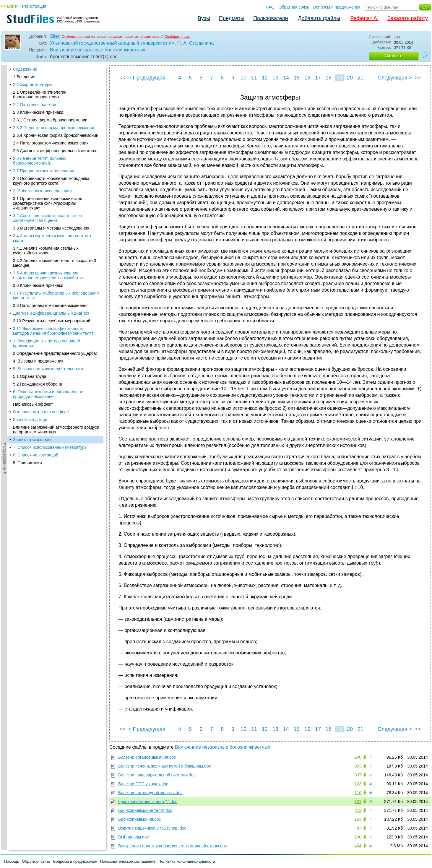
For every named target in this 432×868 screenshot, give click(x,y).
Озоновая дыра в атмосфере (41, 217)
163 (358, 819)
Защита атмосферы (32, 245)
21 (360, 78)
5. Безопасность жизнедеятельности (48, 174)
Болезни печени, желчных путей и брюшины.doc (165, 766)
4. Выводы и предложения (38, 167)
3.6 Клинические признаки (38, 91)
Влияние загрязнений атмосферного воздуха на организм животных (56, 235)
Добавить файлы (319, 18)
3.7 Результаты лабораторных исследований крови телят (56, 101)
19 (339, 78)
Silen (55, 36)
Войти (13, 6)
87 (359, 828)
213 (358, 810)
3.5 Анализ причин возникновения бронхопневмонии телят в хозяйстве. (49, 81)
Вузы (204, 18)
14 (286, 78)
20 (350, 78)
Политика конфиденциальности (187, 861)
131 (358, 802)
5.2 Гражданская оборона (38, 190)
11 (254, 78)
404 (358, 846)
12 (265, 78)
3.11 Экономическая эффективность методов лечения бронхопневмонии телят (53, 136)
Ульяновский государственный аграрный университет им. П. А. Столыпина (132, 43)
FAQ (270, 7)
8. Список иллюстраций (36, 261)
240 (358, 757)
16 (307, 78)
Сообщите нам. (177, 37)
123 (358, 784)
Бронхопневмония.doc (140, 819)
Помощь (12, 861)
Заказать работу (408, 18)
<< (122, 78)
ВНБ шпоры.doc (133, 837)
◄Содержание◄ (5, 169)
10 (243, 78)
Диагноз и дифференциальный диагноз (51, 119)
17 (318, 78)
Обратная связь (294, 7)
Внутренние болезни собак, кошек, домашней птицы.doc (173, 846)
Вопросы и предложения (337, 7)
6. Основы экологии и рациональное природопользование (48, 200)
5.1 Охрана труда (30, 182)
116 (358, 793)
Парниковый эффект (33, 210)
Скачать (394, 56)
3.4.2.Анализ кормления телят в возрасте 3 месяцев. (55, 69)
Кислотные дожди (30, 225)
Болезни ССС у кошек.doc (143, 784)
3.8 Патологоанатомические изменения (51, 111)
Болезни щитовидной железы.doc (150, 793)
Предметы (232, 18)
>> (418, 78)
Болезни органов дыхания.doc (147, 757)
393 (358, 766)
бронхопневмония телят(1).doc (148, 802)
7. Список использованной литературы (50, 253)
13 (275, 78)
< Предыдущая (147, 78)
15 (297, 78)
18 (329, 78)
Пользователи (271, 18)
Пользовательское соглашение (128, 861)
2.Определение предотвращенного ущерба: (55, 159)
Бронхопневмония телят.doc (145, 810)
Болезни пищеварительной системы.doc (157, 775)
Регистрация (34, 6)
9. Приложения (27, 268)
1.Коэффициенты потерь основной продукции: (47, 149)
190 (358, 837)
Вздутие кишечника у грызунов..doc (152, 828)
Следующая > (395, 78)
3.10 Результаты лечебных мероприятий (52, 126)
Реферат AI (364, 18)
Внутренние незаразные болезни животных (98, 50)
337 (358, 775)
